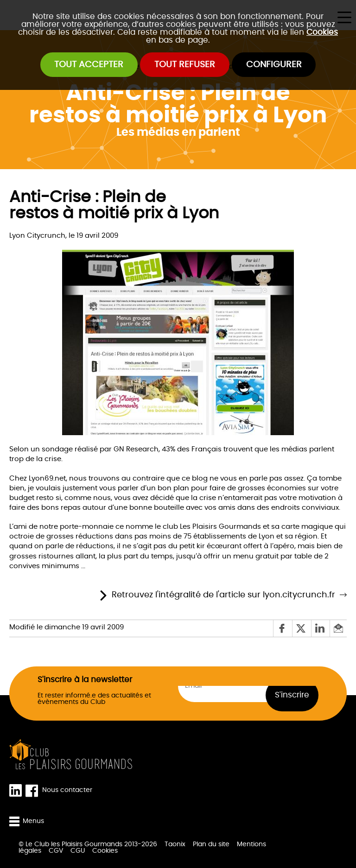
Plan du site (211, 844)
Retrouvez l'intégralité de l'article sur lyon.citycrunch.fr (223, 595)
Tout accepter (89, 65)
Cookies (322, 32)
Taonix (175, 844)
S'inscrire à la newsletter (85, 680)
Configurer (274, 65)
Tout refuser (185, 65)
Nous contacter (67, 791)
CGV (56, 851)
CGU (78, 851)
